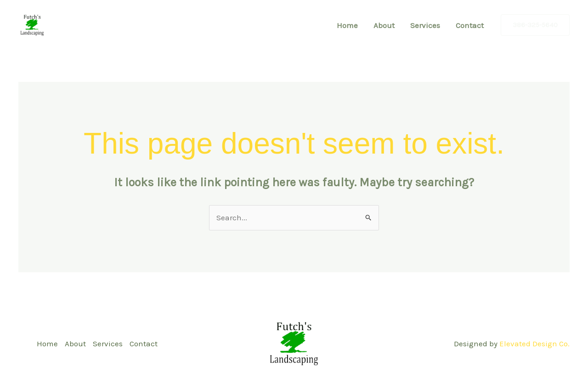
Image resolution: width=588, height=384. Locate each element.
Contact (470, 25)
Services (425, 25)
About (384, 25)
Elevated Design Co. (534, 344)
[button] (535, 25)
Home (347, 25)
